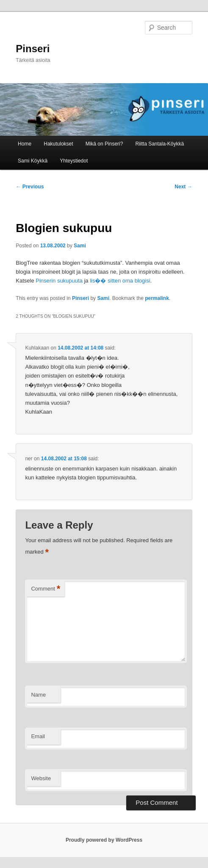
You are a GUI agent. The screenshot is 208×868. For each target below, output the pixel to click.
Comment (46, 589)
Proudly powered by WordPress (104, 840)
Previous (30, 187)
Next (183, 187)
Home (25, 144)
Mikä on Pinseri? (104, 144)
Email (38, 736)
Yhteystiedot (74, 161)
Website (41, 778)
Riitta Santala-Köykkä (160, 144)
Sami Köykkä (33, 161)
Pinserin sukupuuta (60, 281)
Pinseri (33, 49)
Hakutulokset (58, 144)
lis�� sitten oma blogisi (120, 281)
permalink (157, 298)
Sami (80, 246)
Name (38, 695)
